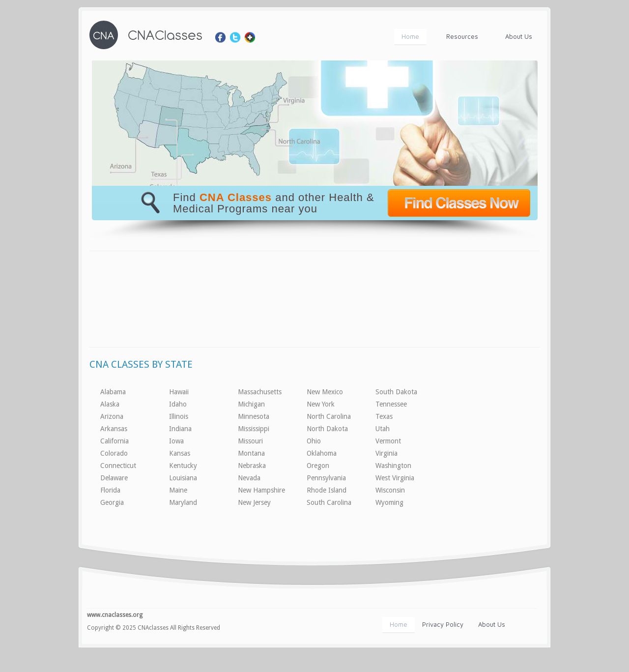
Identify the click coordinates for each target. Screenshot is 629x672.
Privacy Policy (443, 624)
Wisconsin (390, 490)
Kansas (180, 453)
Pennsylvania (326, 478)
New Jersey (254, 502)
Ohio (314, 441)
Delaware (114, 478)
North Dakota (327, 429)
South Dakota (396, 392)
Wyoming (389, 502)
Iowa (176, 441)
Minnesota (254, 416)
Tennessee (391, 404)
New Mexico (325, 392)
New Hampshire (261, 490)
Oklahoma (322, 453)
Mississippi (254, 429)
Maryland (183, 502)
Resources (462, 36)
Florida (110, 490)
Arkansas (114, 429)
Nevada (249, 478)
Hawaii (179, 392)
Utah (383, 429)
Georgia (112, 502)
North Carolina (329, 416)
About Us (519, 36)
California (114, 441)
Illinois (179, 416)
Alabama (113, 392)
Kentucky (183, 466)
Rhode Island (327, 490)
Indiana (180, 429)
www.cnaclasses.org (115, 615)
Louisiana (183, 478)
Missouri (250, 441)
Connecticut (118, 466)
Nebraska (252, 466)
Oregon (318, 466)
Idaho (178, 404)
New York (321, 404)
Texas (384, 416)
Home (410, 36)
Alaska (110, 404)
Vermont (388, 441)
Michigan (251, 404)
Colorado (114, 453)
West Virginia (395, 478)
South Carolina (329, 502)
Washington (393, 466)
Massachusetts (260, 392)
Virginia (386, 453)
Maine (178, 490)
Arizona (112, 416)
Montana (251, 453)
